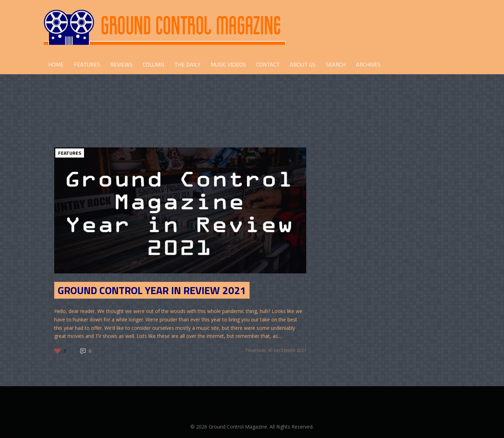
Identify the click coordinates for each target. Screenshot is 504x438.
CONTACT (268, 64)
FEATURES (87, 64)
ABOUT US (303, 64)
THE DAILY (187, 64)
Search (336, 64)
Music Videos (228, 64)
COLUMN (153, 64)
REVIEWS (121, 64)
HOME (56, 64)
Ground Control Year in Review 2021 (152, 290)
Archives (368, 64)
